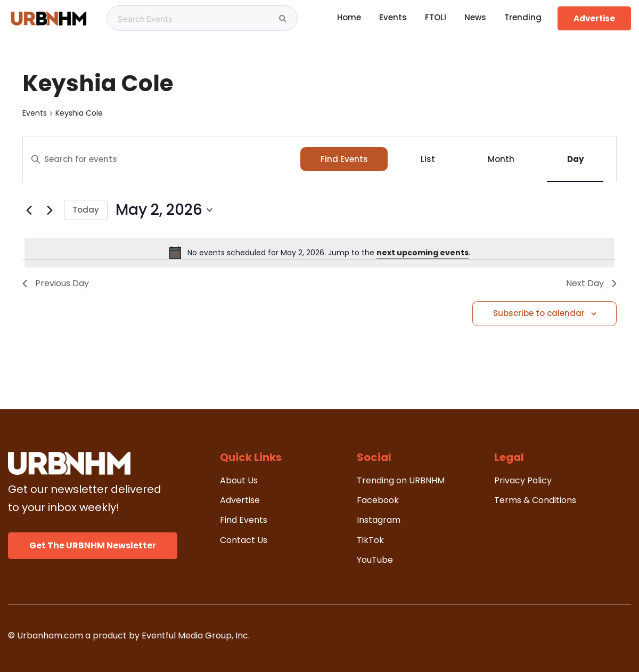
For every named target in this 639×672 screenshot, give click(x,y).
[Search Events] (283, 19)
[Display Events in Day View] (575, 159)
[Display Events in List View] (428, 159)
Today (86, 210)
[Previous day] (29, 210)
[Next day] (50, 210)
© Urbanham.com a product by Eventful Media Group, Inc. (129, 635)
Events (35, 113)
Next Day (591, 283)
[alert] (319, 253)
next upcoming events (423, 253)
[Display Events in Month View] (501, 159)
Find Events (344, 159)
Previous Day (56, 283)
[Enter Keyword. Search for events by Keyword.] (162, 159)
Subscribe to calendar (539, 313)
